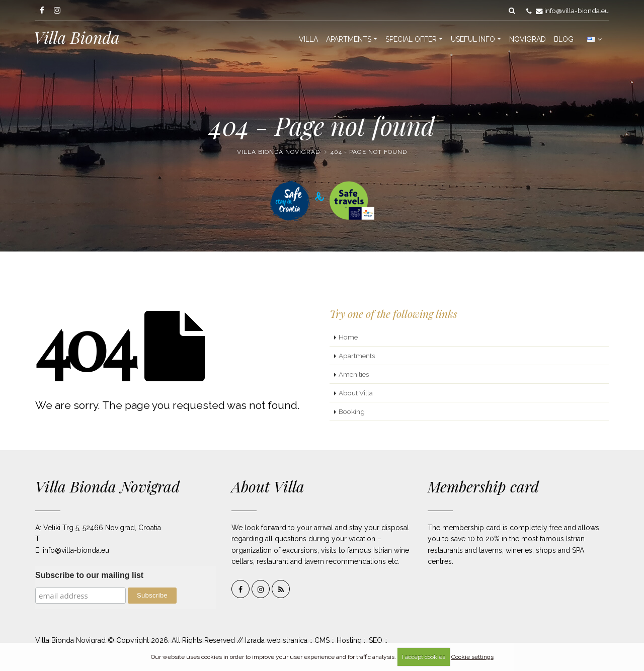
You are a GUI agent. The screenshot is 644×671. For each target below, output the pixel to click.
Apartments (349, 39)
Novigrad (528, 39)
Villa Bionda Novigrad (278, 152)
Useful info (473, 39)
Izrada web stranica (276, 640)
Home (348, 337)
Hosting (349, 640)
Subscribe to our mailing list (89, 575)
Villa (308, 39)
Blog (564, 39)
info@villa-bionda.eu (577, 11)
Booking (352, 411)
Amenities (354, 374)
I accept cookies (424, 657)
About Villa (356, 393)
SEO (376, 640)
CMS (322, 640)
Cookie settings (472, 657)
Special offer (411, 39)
